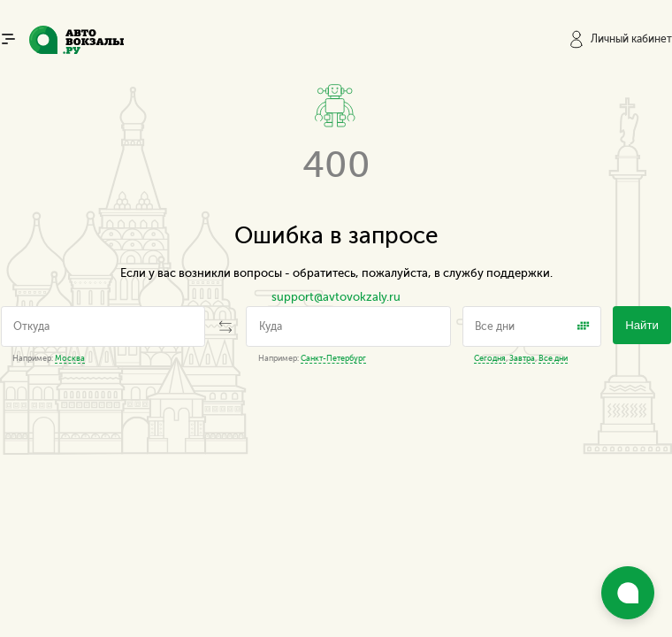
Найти (642, 325)
